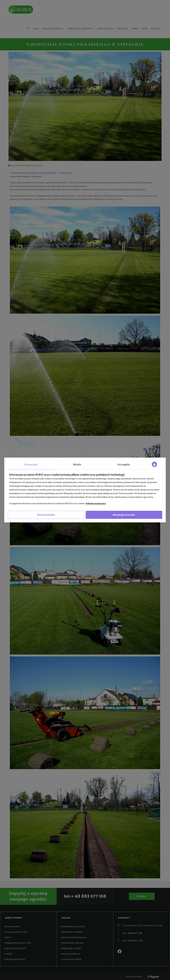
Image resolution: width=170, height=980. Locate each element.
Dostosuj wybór (46, 515)
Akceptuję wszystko (124, 515)
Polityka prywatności (96, 504)
